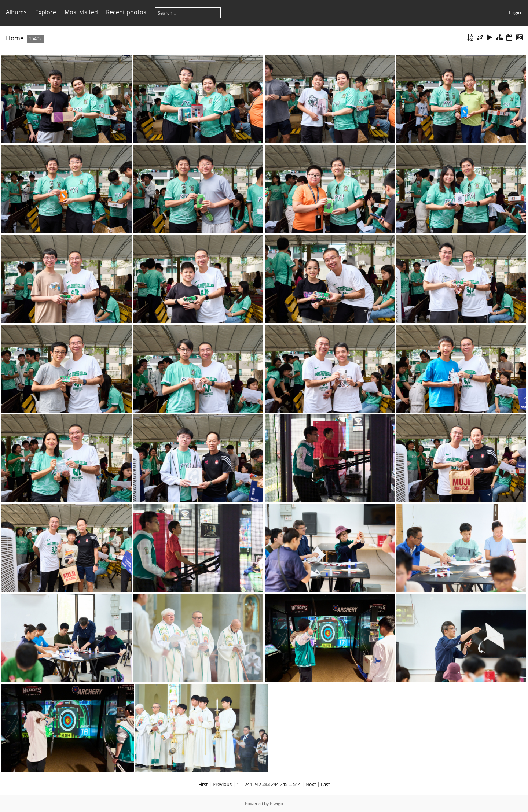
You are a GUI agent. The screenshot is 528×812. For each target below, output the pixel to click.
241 (248, 784)
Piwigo (276, 803)
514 (297, 784)
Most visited (81, 12)
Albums (16, 12)
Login (515, 12)
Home (15, 38)
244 (275, 784)
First (203, 784)
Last (325, 784)
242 (257, 784)
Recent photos (126, 12)
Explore (46, 12)
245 (284, 784)
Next (311, 784)
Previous (222, 784)
